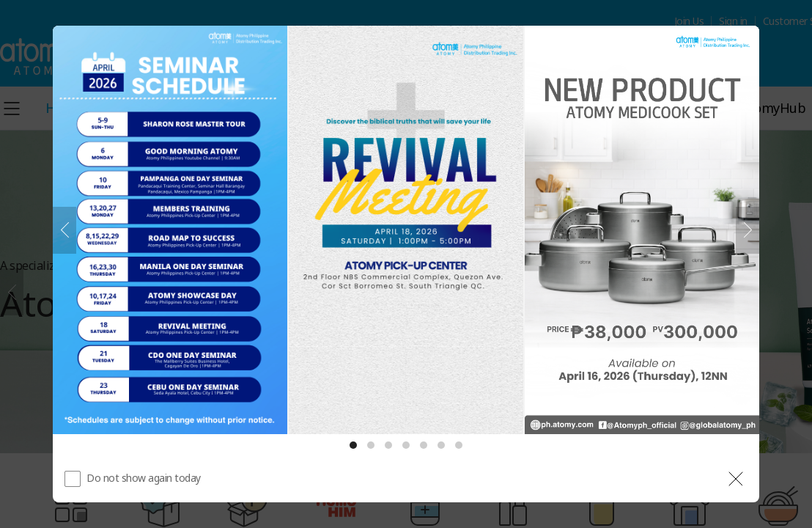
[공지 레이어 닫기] (736, 479)
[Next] (748, 230)
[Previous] (64, 230)
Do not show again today (144, 478)
